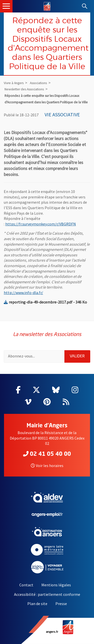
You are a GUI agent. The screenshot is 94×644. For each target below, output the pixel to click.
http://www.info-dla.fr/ (23, 293)
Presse (61, 604)
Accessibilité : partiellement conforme (47, 594)
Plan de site (37, 604)
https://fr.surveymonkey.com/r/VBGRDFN (41, 224)
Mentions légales (56, 585)
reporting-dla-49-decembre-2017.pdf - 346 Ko (45, 302)
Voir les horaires (47, 466)
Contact (26, 585)
